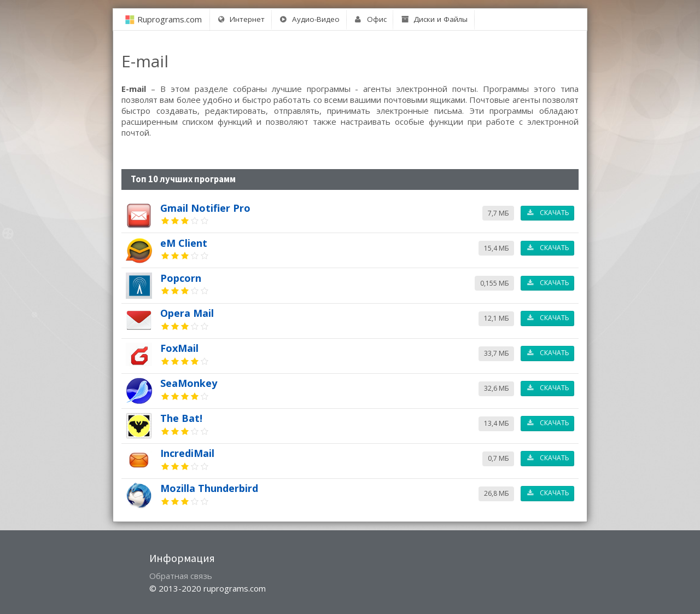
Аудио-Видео (309, 19)
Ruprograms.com (170, 19)
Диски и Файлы (434, 19)
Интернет (241, 19)
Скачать (548, 213)
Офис (370, 19)
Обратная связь (181, 576)
